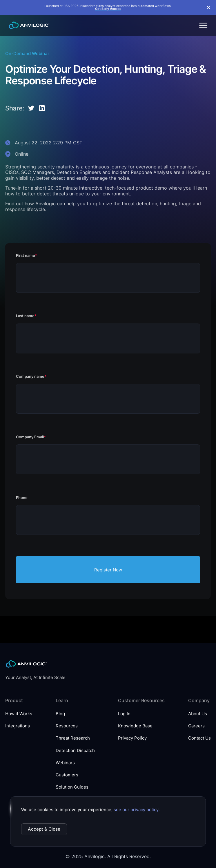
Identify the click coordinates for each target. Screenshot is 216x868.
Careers (196, 726)
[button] (203, 25)
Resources (67, 726)
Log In (124, 714)
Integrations (18, 726)
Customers (67, 775)
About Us (198, 714)
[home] (28, 25)
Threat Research (73, 738)
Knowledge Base (135, 726)
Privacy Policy (132, 738)
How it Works (19, 714)
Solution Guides (72, 787)
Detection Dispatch (75, 751)
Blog (60, 714)
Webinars (65, 763)
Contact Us (199, 738)
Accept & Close (44, 829)
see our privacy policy (136, 810)
